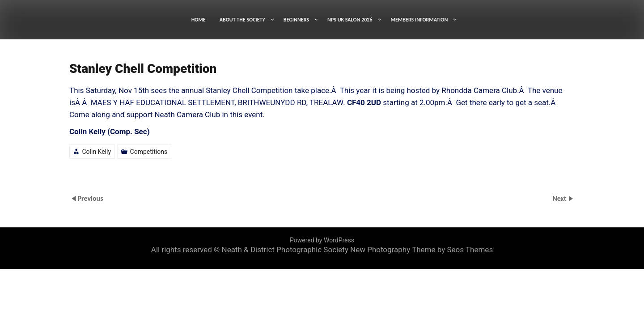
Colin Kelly (96, 152)
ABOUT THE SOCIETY (242, 20)
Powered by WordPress (322, 240)
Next (560, 198)
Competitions (149, 152)
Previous (90, 198)
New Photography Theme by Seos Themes (422, 250)
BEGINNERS (296, 20)
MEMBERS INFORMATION (419, 20)
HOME (199, 20)
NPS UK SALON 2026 (350, 20)
